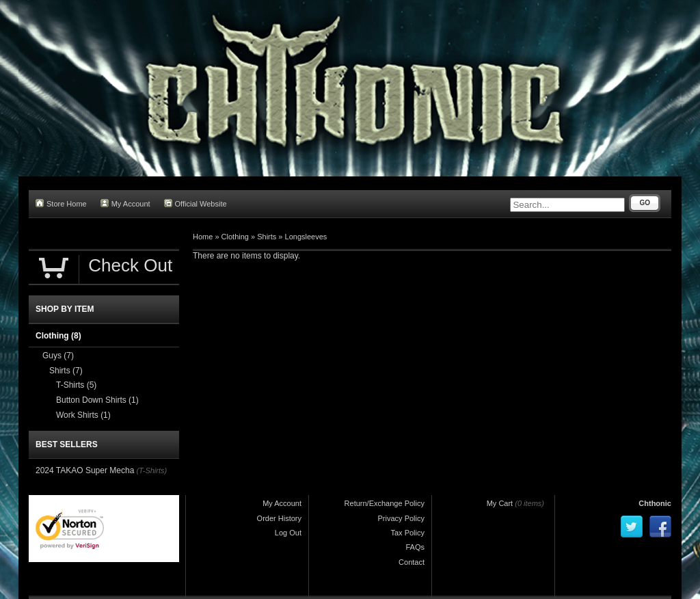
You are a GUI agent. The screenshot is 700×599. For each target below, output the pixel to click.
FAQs (415, 547)
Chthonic (655, 503)
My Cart (500, 503)
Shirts (267, 237)
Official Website (196, 203)
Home (203, 237)
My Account (125, 203)
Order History (279, 518)
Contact (412, 562)
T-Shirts (76, 385)
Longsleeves (306, 237)
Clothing (235, 237)
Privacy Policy (401, 518)
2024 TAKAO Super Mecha (85, 470)
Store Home (61, 203)
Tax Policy (407, 533)
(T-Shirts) (151, 470)
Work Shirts (83, 415)
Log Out (288, 533)
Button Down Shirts (97, 400)
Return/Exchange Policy (385, 503)
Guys (58, 356)
